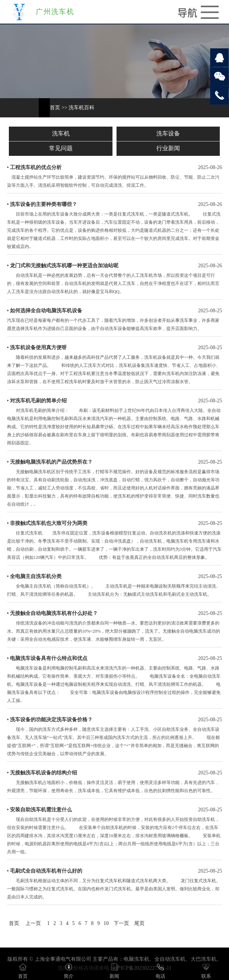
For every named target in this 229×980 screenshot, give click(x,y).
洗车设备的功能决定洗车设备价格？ (51, 720)
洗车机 (61, 133)
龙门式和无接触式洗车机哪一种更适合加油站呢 (64, 266)
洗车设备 (168, 133)
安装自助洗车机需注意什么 (41, 810)
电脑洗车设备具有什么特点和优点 (49, 658)
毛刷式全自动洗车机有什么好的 (46, 871)
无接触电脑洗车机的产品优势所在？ (51, 462)
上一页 (33, 923)
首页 (55, 108)
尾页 (139, 923)
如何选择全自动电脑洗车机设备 (46, 311)
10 (106, 923)
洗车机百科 (81, 108)
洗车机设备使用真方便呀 (38, 348)
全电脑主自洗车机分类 (36, 576)
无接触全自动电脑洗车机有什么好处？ (54, 613)
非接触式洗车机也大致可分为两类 (49, 523)
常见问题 (61, 148)
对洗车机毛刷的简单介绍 (38, 401)
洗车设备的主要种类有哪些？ (44, 204)
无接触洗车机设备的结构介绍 (44, 773)
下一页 (121, 923)
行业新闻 (168, 148)
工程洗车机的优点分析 (36, 167)
